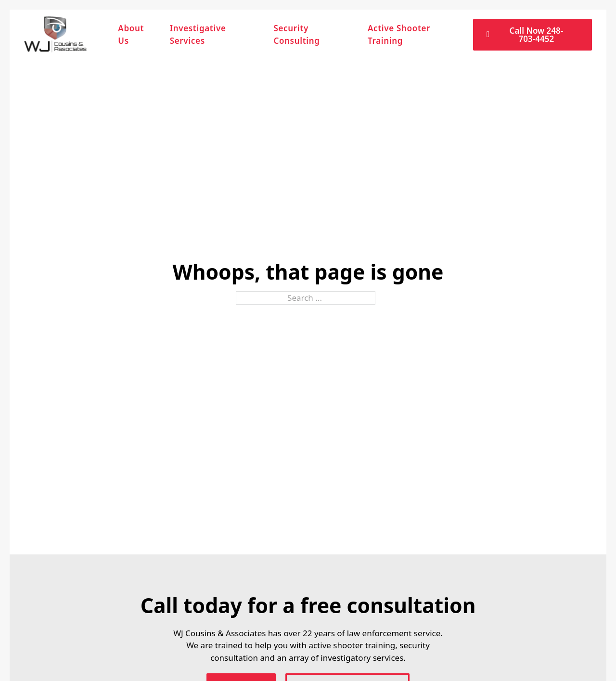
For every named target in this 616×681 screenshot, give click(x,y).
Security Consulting (296, 34)
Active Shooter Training (399, 34)
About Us (131, 34)
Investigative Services (198, 34)
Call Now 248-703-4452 (525, 35)
